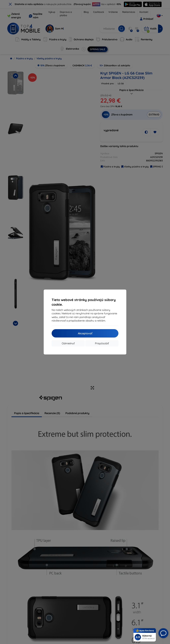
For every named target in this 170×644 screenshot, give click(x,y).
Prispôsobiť (102, 343)
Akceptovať (85, 333)
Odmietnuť (68, 343)
